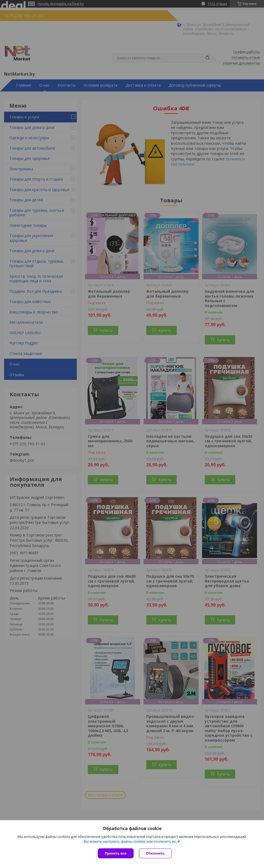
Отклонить (155, 853)
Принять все (116, 853)
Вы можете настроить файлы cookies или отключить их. (130, 841)
